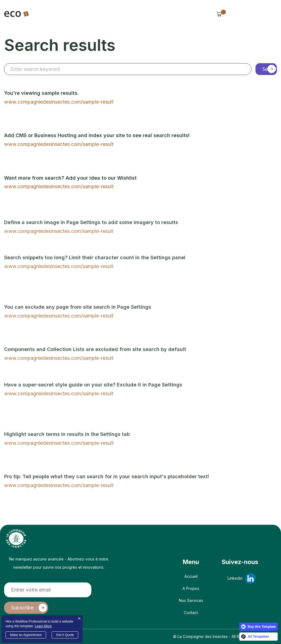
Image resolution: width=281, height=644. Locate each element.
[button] (46, 17)
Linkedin (235, 578)
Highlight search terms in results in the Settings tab (67, 454)
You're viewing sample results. (41, 93)
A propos (191, 588)
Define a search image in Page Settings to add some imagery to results (91, 242)
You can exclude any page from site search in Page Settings (78, 327)
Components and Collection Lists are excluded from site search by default (95, 370)
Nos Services (191, 600)
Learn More (43, 626)
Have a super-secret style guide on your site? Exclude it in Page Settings (93, 405)
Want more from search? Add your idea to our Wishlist (70, 178)
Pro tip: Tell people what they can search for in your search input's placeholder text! (107, 497)
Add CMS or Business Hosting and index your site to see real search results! (97, 136)
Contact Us (250, 14)
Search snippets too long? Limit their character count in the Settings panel (95, 278)
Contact (191, 613)
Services (137, 17)
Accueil (191, 576)
